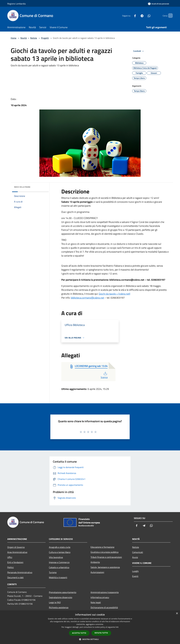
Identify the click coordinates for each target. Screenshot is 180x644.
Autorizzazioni (97, 572)
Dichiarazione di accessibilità (104, 607)
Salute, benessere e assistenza (105, 567)
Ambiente (95, 562)
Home (13, 38)
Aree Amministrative (17, 552)
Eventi (135, 576)
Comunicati (138, 552)
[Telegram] (137, 15)
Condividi (139, 51)
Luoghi (135, 571)
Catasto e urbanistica (59, 567)
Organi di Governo (16, 547)
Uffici (10, 557)
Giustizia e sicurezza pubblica (104, 552)
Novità (24, 38)
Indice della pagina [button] (22, 187)
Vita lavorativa (56, 557)
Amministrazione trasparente (105, 592)
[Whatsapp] (144, 15)
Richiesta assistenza (59, 607)
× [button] (177, 614)
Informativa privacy (100, 597)
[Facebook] (130, 15)
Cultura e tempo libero (60, 552)
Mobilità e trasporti (58, 577)
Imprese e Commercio (59, 562)
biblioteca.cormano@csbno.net (87, 298)
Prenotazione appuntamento (63, 592)
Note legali (96, 602)
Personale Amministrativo (20, 572)
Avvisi (135, 557)
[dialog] (90, 627)
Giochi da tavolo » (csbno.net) (114, 294)
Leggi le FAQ (55, 602)
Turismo (53, 572)
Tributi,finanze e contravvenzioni (106, 557)
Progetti (45, 38)
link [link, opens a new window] (117, 627)
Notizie (34, 38)
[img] (43, 186)
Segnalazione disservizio (61, 597)
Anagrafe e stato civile (60, 547)
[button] (90, 639)
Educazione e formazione (102, 547)
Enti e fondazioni (15, 562)
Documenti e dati (15, 577)
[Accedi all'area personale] (158, 4)
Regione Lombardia (16, 4)
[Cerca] (169, 16)
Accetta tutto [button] (79, 633)
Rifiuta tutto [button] (101, 633)
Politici (11, 567)
